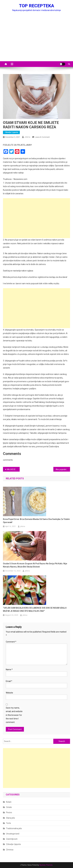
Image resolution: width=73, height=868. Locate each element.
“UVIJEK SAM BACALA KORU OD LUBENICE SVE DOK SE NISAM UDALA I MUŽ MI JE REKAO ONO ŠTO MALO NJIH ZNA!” (35, 609)
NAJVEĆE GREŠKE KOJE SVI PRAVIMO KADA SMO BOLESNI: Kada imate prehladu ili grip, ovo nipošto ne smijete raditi (13, 469)
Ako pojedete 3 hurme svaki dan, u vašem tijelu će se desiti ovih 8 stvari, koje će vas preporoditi (63, 469)
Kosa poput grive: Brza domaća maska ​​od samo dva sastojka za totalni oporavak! (36, 521)
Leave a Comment (42, 137)
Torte (8, 823)
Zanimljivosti (12, 839)
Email (9, 681)
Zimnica (10, 850)
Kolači (9, 802)
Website (9, 693)
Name (9, 670)
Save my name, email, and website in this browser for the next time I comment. (14, 715)
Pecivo (9, 812)
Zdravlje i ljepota (11, 132)
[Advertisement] (36, 40)
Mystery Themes (46, 865)
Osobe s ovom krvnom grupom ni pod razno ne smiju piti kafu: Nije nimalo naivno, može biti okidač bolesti (35, 565)
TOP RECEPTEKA (36, 6)
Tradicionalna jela (14, 828)
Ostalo (9, 807)
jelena (27, 137)
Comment (11, 642)
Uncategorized (13, 834)
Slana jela (10, 818)
